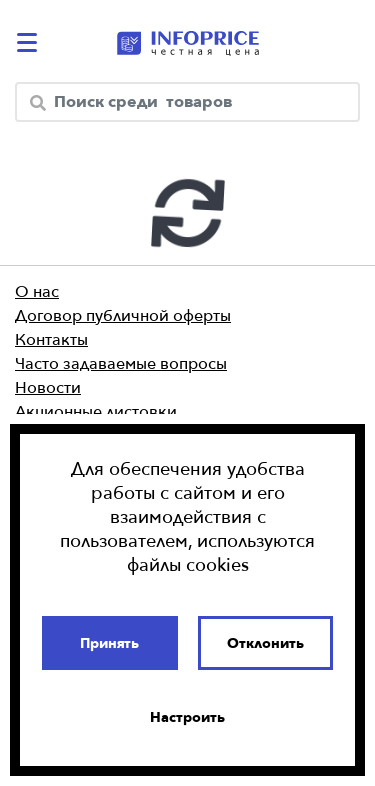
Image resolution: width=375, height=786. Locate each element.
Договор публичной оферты (123, 315)
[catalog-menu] (30, 42)
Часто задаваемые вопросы (121, 363)
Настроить (187, 717)
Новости (48, 387)
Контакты (51, 339)
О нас (37, 291)
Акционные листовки (96, 411)
